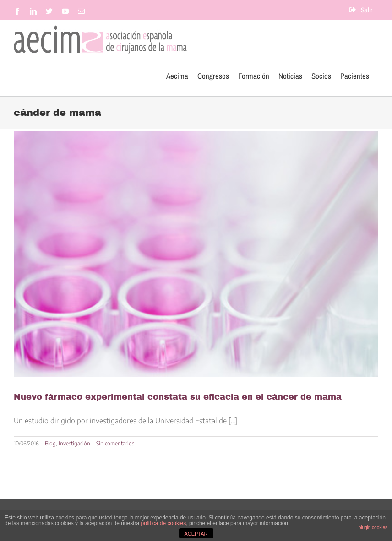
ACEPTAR (196, 534)
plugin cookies (373, 527)
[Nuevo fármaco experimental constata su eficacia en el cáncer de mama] (196, 254)
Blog (50, 443)
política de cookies (164, 523)
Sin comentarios (115, 443)
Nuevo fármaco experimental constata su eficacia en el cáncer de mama (178, 397)
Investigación (74, 443)
